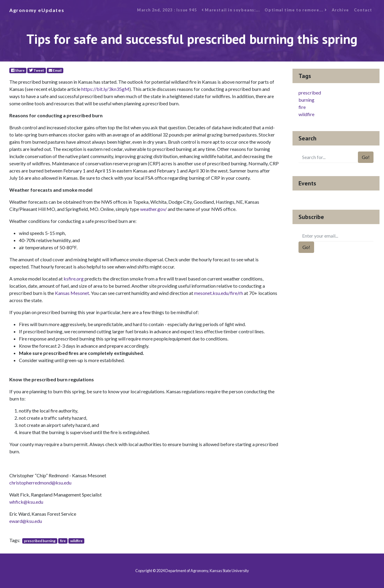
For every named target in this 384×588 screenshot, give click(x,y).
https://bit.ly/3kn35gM (105, 89)
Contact (363, 10)
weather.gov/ (153, 209)
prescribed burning (40, 541)
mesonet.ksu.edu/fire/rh (219, 293)
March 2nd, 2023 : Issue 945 (167, 10)
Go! (366, 157)
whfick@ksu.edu (26, 502)
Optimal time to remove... (296, 10)
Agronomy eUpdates (37, 10)
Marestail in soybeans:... (231, 10)
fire (63, 541)
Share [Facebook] (18, 70)
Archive (340, 10)
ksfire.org (73, 279)
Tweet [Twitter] (37, 70)
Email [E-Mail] (55, 70)
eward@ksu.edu (26, 521)
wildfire (76, 541)
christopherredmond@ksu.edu (40, 483)
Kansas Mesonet (72, 293)
